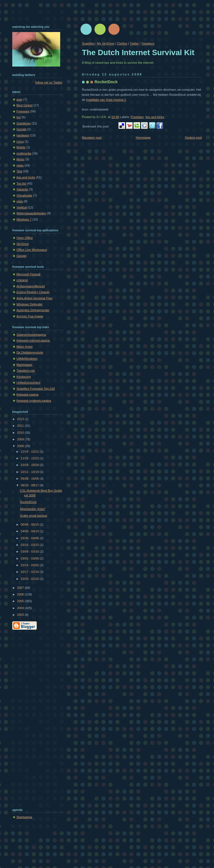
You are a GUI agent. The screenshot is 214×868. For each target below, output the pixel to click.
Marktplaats (24, 365)
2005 (21, 601)
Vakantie (22, 189)
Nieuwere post (92, 138)
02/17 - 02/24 (30, 572)
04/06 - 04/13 (30, 531)
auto (20, 99)
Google (21, 129)
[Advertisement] (35, 718)
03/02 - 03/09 (30, 558)
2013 (21, 419)
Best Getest (25, 105)
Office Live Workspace (32, 250)
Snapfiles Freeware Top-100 (36, 389)
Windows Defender (29, 304)
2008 (21, 446)
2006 (21, 594)
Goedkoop (24, 123)
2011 (21, 426)
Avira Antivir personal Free (34, 298)
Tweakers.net (26, 371)
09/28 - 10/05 (30, 479)
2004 (21, 608)
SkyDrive (23, 244)
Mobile (21, 147)
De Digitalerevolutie (30, 352)
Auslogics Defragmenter (33, 310)
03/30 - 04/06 (30, 538)
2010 (21, 433)
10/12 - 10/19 (30, 472)
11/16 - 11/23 (30, 458)
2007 (21, 588)
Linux (20, 141)
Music (20, 159)
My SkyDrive (106, 43)
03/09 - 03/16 (30, 551)
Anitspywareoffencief (31, 286)
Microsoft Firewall (28, 274)
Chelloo (122, 43)
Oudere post (193, 138)
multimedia (24, 153)
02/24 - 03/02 (30, 565)
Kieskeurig (24, 377)
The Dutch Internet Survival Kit (138, 52)
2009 (21, 439)
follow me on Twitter (49, 82)
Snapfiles (88, 43)
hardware (23, 135)
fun (19, 117)
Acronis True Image (30, 316)
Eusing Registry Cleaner (33, 292)
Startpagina (24, 817)
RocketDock (106, 82)
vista (20, 201)
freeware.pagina (27, 394)
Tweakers (148, 43)
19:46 (115, 117)
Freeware (137, 117)
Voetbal (22, 207)
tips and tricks (155, 117)
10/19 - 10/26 (30, 465)
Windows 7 (24, 219)
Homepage (143, 138)
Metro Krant (25, 347)
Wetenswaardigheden (31, 213)
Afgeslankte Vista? (33, 509)
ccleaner (22, 280)
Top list (21, 183)
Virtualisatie (24, 195)
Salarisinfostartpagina (31, 335)
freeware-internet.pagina (33, 340)
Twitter (134, 43)
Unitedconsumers (28, 382)
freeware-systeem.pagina (34, 401)
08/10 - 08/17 (30, 485)
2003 (21, 615)
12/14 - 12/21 (30, 452)
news (20, 165)
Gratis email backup (34, 516)
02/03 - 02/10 (30, 579)
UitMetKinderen (27, 359)
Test (19, 171)
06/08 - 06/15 (30, 524)
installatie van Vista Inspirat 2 (106, 100)
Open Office (25, 238)
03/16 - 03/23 (30, 545)
